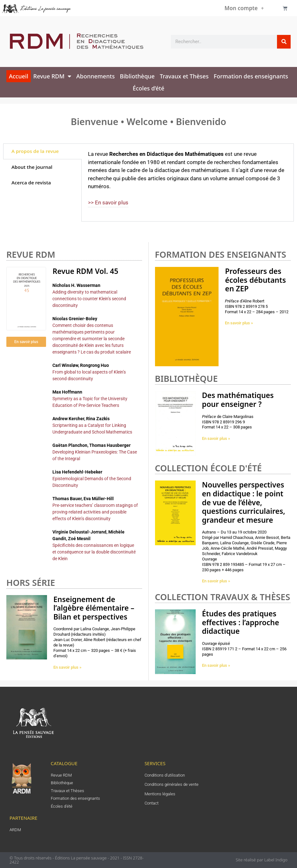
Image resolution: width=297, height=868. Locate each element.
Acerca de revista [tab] (31, 182)
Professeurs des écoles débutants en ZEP (255, 280)
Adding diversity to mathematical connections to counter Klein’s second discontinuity (89, 299)
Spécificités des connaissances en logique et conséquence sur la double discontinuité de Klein (94, 552)
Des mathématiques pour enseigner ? (238, 400)
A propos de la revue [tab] (35, 151)
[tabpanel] (188, 182)
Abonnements (95, 76)
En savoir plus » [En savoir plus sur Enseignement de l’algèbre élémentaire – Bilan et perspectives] (67, 667)
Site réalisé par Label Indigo (262, 860)
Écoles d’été (149, 88)
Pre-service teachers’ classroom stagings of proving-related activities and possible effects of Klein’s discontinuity (95, 512)
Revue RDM (52, 76)
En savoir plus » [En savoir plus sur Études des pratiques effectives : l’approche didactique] (216, 665)
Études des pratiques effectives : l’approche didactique (241, 622)
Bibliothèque (137, 76)
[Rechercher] (284, 42)
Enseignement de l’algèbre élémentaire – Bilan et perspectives (94, 608)
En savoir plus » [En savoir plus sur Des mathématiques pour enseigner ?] (216, 438)
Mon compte (244, 8)
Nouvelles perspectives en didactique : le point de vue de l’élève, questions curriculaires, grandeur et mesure (244, 502)
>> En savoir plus (108, 202)
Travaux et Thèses (184, 76)
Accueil (19, 76)
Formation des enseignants (251, 76)
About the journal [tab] (32, 167)
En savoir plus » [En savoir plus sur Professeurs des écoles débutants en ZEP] (239, 323)
